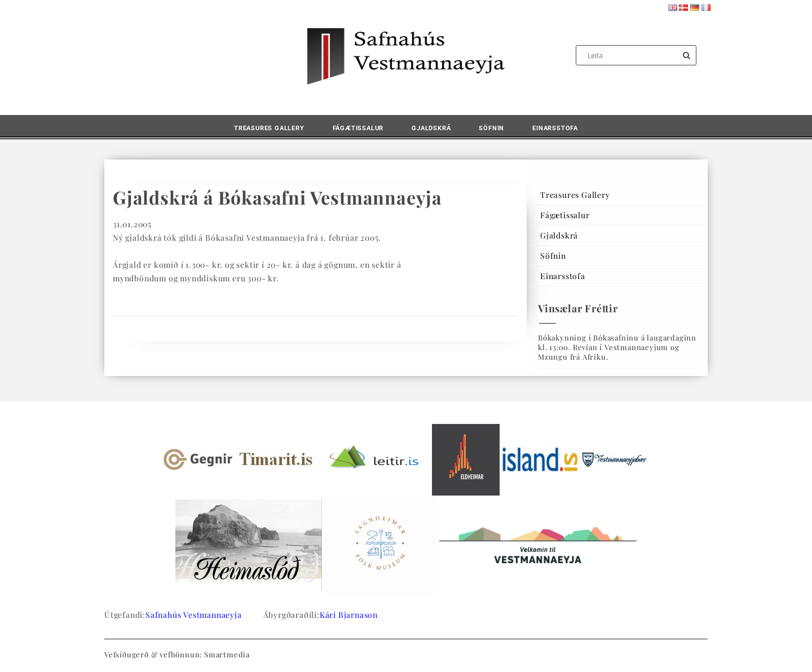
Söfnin (491, 128)
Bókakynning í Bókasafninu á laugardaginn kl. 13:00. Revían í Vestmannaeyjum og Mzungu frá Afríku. (617, 347)
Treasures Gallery (269, 128)
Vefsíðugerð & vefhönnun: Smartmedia (177, 654)
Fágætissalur (358, 128)
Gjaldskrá (431, 128)
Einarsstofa (555, 128)
